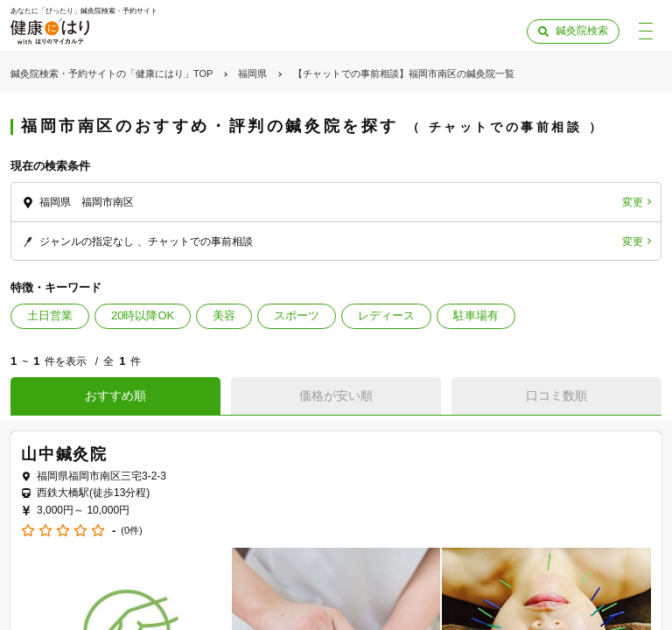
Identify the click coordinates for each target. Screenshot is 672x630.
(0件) (131, 531)
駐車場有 (476, 315)
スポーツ (297, 315)
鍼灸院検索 (582, 31)
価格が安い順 (336, 395)
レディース (386, 315)
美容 (224, 315)
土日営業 (50, 315)
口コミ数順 (556, 395)
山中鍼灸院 (64, 454)
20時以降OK (143, 315)
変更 (633, 202)
